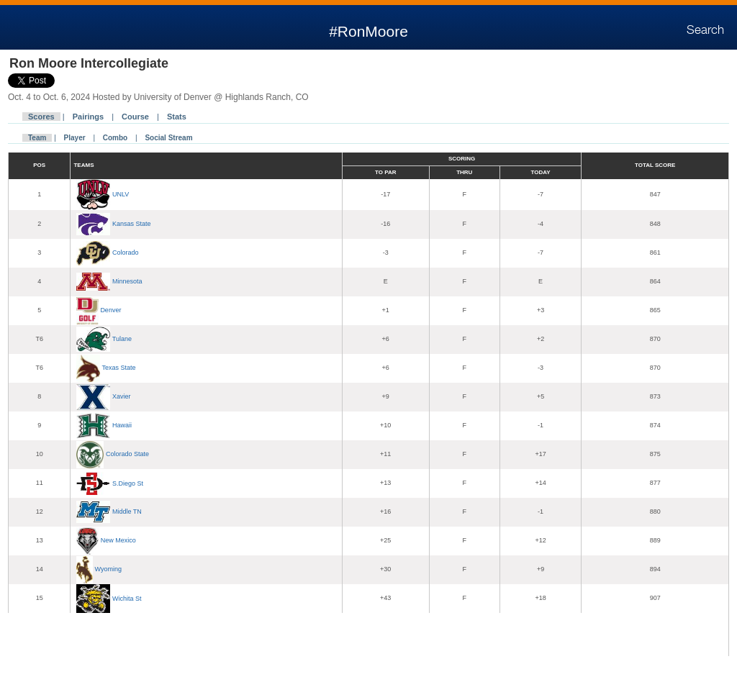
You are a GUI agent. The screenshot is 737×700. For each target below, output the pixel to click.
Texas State (119, 368)
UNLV (121, 194)
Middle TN (127, 512)
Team (37, 138)
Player (75, 138)
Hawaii (122, 425)
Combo (115, 138)
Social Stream (168, 138)
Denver (110, 310)
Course (135, 117)
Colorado (126, 253)
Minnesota (127, 281)
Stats (177, 117)
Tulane (122, 339)
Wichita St (127, 598)
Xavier (122, 396)
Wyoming (108, 569)
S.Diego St (128, 483)
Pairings (88, 117)
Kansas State (132, 224)
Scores (41, 117)
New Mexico (118, 540)
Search (705, 30)
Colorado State (127, 454)
